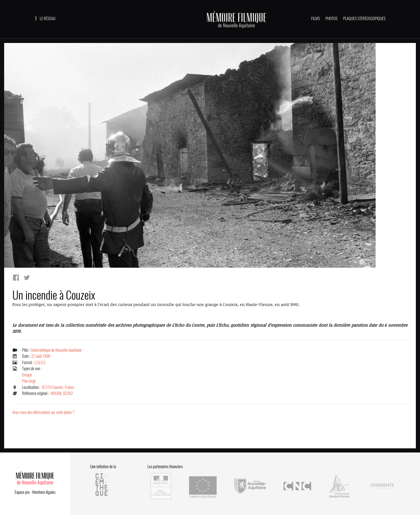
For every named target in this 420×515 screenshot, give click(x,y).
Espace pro (22, 492)
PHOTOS (332, 18)
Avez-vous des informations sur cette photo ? (43, 412)
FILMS (316, 18)
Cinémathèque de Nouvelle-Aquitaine (56, 350)
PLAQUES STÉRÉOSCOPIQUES (364, 18)
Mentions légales (44, 492)
